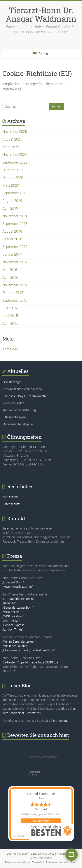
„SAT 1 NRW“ (11, 621)
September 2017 (15, 247)
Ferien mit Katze (13, 403)
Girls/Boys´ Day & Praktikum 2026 (25, 396)
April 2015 (10, 323)
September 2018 (15, 224)
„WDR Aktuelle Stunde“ (17, 587)
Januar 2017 (12, 254)
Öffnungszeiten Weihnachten (22, 389)
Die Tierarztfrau (56, 721)
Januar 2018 (12, 239)
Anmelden (10, 349)
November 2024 (15, 155)
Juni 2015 (10, 316)
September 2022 (15, 162)
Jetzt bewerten (41, 821)
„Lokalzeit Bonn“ (13, 582)
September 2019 (15, 193)
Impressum (10, 496)
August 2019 (12, 201)
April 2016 (10, 277)
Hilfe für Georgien (14, 417)
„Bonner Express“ (14, 625)
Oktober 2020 (13, 178)
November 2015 (15, 285)
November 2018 (15, 216)
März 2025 (11, 147)
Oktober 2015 (13, 293)
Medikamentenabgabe (18, 424)
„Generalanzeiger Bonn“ (18, 608)
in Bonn (35, 773)
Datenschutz (11, 504)
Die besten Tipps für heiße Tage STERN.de (30, 662)
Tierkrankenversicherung (19, 410)
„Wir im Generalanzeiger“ (19, 642)
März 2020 (11, 185)
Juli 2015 (10, 308)
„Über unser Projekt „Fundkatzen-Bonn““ (29, 650)
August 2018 (12, 231)
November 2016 (15, 262)
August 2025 (12, 139)
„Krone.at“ (9, 603)
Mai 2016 (10, 270)
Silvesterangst (12, 382)
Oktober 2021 (13, 170)
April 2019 (10, 208)
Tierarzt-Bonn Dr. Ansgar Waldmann (41, 14)
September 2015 (15, 300)
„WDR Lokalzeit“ (13, 616)
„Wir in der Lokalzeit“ (16, 646)
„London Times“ (13, 629)
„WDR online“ (11, 612)
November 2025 (15, 132)
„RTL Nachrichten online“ (19, 599)
